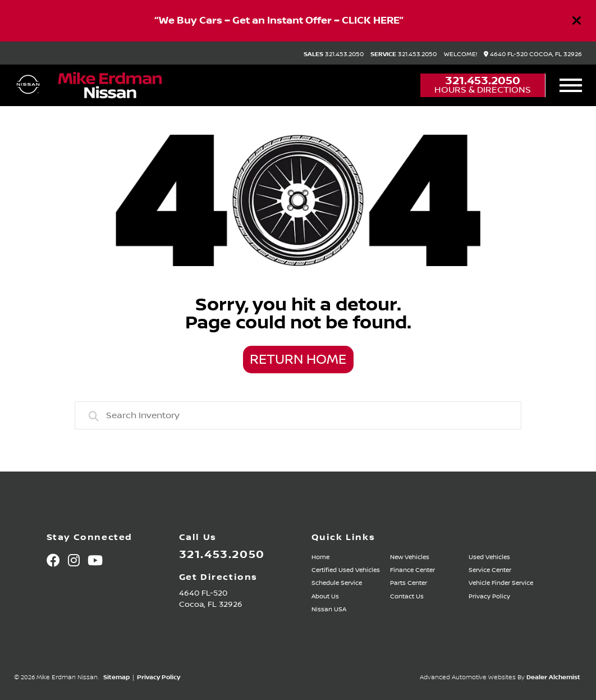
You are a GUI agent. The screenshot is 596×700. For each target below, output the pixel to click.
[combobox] (298, 415)
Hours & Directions (483, 90)
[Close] (577, 21)
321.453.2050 (334, 55)
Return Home (298, 360)
